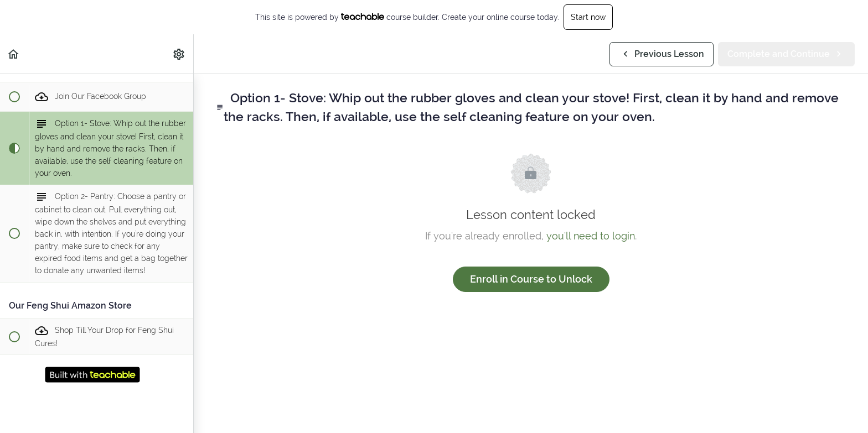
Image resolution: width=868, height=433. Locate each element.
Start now (588, 17)
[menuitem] (179, 54)
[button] (14, 54)
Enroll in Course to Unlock (531, 279)
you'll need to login (591, 236)
